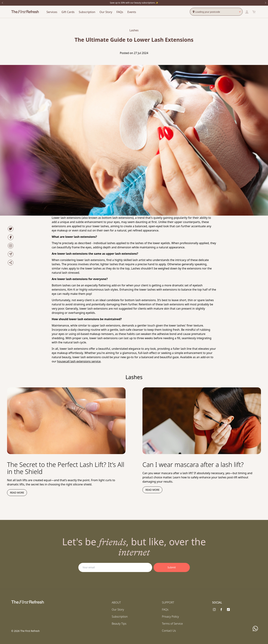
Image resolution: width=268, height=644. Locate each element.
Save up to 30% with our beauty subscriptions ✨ (134, 3)
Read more (17, 493)
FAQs (120, 12)
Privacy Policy (170, 617)
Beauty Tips (119, 624)
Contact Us (169, 631)
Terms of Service (172, 624)
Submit (172, 567)
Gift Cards (68, 12)
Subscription (87, 12)
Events (132, 12)
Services (52, 12)
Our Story (106, 12)
